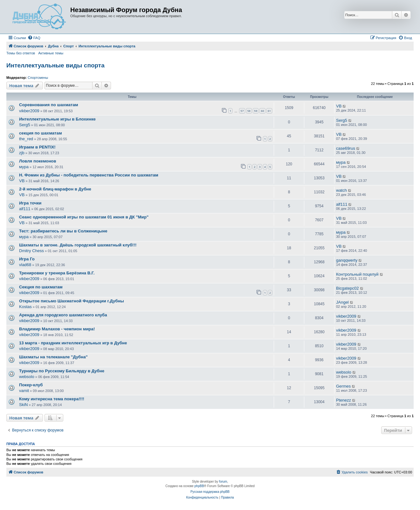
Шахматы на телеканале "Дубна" (53, 357)
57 (242, 111)
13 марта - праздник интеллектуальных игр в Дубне (73, 343)
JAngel (342, 302)
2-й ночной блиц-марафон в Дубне (55, 189)
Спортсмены (38, 78)
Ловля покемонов (38, 161)
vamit (24, 391)
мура (24, 167)
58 (249, 111)
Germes (343, 386)
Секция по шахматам (41, 287)
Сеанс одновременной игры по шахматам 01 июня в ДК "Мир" (84, 217)
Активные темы (51, 53)
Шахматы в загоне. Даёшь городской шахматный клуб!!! (78, 245)
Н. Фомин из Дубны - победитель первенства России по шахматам (89, 175)
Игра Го (27, 259)
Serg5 (25, 125)
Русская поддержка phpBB (210, 492)
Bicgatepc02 (348, 288)
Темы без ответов (21, 53)
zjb (22, 153)
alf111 (25, 209)
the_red (26, 139)
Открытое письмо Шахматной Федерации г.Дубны (72, 301)
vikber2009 (29, 111)
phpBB (199, 486)
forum (223, 482)
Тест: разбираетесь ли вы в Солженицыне (63, 231)
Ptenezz (344, 400)
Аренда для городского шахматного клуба (63, 315)
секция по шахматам (41, 133)
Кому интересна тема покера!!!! (52, 399)
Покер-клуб (31, 385)
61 (269, 111)
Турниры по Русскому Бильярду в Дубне (62, 371)
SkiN (23, 405)
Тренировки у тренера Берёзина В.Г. (57, 273)
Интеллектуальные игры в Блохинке (57, 119)
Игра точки (30, 203)
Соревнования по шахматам (49, 105)
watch (341, 190)
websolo (27, 377)
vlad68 (25, 265)
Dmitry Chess (31, 251)
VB (339, 106)
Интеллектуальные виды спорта (55, 65)
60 (262, 111)
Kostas (25, 307)
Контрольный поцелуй (357, 274)
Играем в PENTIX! (37, 147)
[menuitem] (34, 38)
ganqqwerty (347, 260)
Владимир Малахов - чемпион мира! (57, 329)
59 (256, 111)
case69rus (346, 148)
